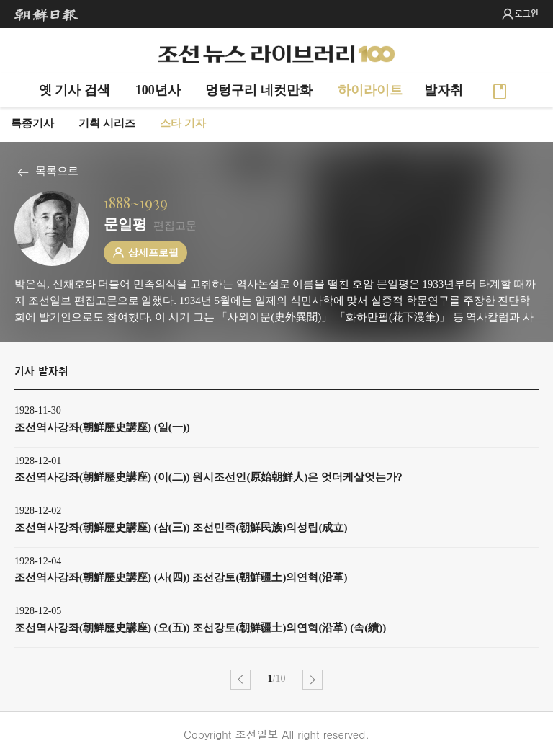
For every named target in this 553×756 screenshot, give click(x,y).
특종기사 (32, 123)
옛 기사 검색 (75, 90)
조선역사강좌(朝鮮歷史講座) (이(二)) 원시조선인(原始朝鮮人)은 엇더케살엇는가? (208, 477)
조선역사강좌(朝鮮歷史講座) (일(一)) (102, 427)
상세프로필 (153, 253)
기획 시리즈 (107, 123)
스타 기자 (183, 123)
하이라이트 (370, 90)
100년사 (158, 90)
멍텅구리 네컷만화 (259, 90)
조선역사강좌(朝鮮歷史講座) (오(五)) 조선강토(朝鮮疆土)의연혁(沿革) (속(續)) (200, 628)
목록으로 (57, 171)
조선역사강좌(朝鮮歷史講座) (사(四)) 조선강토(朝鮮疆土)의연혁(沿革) (181, 577)
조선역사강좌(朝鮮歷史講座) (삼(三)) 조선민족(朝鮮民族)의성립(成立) (181, 528)
